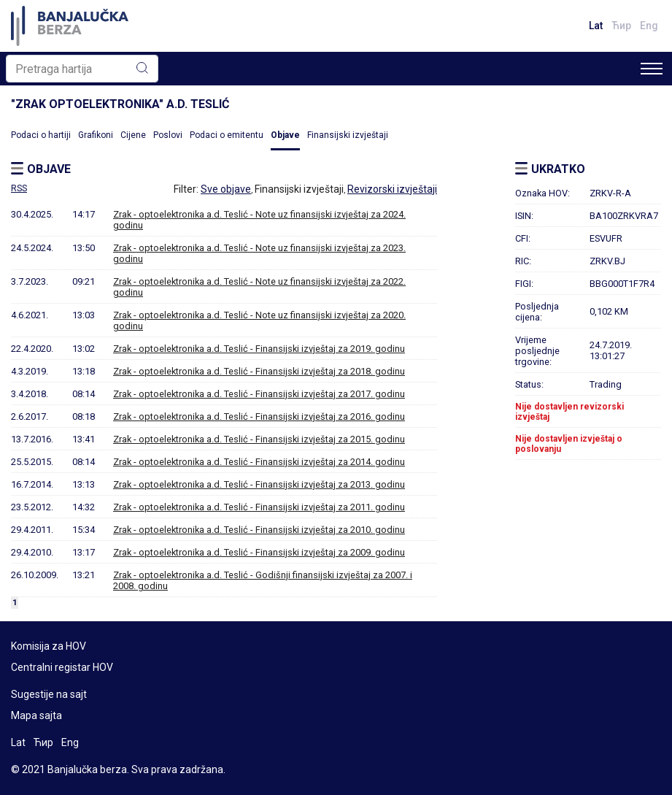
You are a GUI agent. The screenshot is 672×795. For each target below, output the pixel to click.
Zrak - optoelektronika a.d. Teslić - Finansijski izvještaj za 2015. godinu (259, 439)
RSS (19, 188)
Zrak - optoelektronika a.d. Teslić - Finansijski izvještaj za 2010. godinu (259, 530)
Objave (285, 135)
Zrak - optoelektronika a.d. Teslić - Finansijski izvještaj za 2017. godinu (259, 394)
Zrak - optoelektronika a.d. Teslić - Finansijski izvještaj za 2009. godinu (259, 552)
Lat (596, 26)
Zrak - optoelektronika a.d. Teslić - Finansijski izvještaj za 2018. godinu (259, 371)
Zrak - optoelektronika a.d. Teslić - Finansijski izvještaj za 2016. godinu (259, 416)
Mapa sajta (36, 715)
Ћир (621, 26)
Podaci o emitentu (227, 135)
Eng (649, 26)
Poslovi (168, 135)
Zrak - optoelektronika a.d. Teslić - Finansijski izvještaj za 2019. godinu (259, 349)
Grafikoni (96, 135)
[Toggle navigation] (652, 69)
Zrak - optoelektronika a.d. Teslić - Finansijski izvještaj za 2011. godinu (259, 507)
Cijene (133, 135)
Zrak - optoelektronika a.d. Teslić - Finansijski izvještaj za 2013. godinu (259, 484)
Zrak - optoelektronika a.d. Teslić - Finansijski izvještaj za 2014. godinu (259, 462)
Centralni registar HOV (62, 667)
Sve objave (226, 189)
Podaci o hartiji (41, 135)
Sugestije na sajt (49, 694)
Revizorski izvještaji (392, 189)
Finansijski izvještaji (348, 135)
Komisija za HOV (49, 646)
